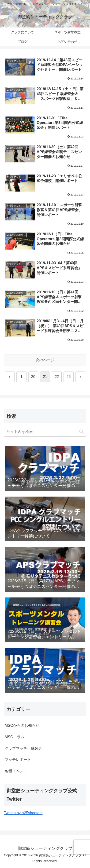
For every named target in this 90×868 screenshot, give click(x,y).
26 (69, 377)
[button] (81, 432)
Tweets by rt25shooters (23, 813)
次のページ (45, 360)
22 (57, 377)
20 (33, 377)
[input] (45, 432)
